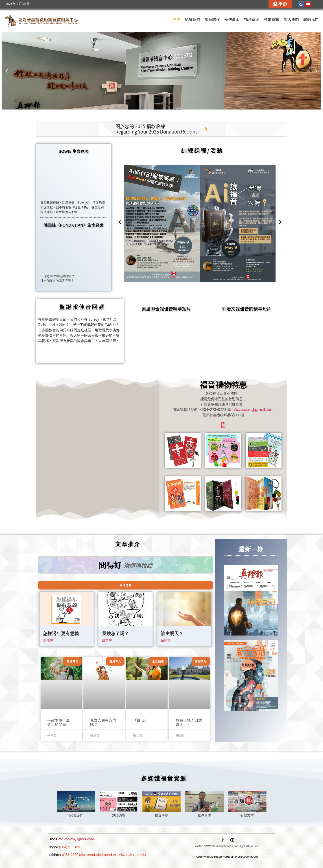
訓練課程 (212, 19)
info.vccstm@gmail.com (253, 410)
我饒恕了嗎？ (115, 634)
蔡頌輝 (48, 640)
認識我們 (192, 19)
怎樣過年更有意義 (61, 634)
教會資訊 (271, 19)
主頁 (177, 19)
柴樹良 (166, 640)
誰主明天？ (172, 634)
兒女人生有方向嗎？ (103, 722)
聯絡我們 (311, 19)
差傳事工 (232, 19)
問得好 (126, 564)
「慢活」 (140, 720)
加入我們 (291, 19)
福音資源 (252, 19)
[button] (7, 71)
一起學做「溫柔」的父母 (61, 722)
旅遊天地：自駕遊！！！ (188, 722)
